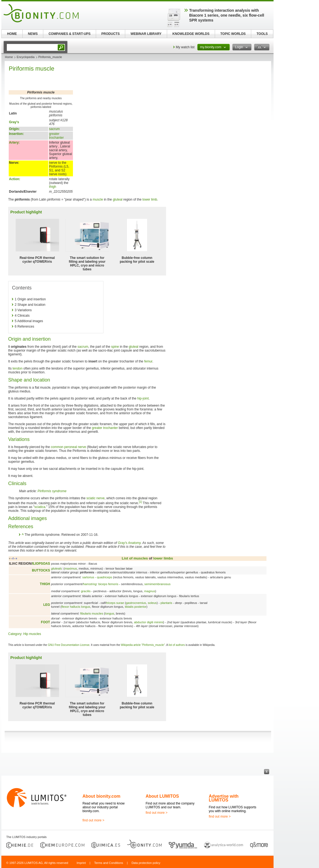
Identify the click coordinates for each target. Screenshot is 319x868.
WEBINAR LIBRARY (146, 34)
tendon (18, 368)
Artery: (14, 143)
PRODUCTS (110, 34)
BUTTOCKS (41, 570)
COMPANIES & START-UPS (69, 34)
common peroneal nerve (68, 447)
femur (148, 361)
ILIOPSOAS (41, 564)
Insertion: (16, 134)
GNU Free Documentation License (69, 645)
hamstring (90, 584)
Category (15, 634)
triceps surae (115, 603)
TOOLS (262, 34)
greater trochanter (56, 136)
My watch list (185, 47)
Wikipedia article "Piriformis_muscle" (143, 645)
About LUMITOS (162, 796)
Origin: (14, 129)
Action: (15, 179)
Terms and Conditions (109, 863)
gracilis (86, 591)
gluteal (117, 199)
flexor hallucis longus (76, 607)
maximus (71, 568)
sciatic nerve (95, 498)
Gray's (14, 122)
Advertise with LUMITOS (224, 798)
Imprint (81, 863)
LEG (47, 605)
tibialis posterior (136, 607)
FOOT (45, 622)
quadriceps (105, 577)
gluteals (56, 568)
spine (115, 347)
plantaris (166, 603)
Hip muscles (32, 634)
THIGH (45, 584)
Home (9, 57)
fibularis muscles (92, 613)
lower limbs (163, 558)
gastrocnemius (136, 603)
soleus (152, 603)
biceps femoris (108, 584)
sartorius (88, 577)
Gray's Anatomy (129, 543)
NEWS (33, 34)
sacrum (54, 129)
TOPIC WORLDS (233, 34)
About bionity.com (101, 796)
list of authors (177, 645)
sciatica (40, 507)
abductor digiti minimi (148, 622)
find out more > (93, 820)
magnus (150, 591)
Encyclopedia (25, 57)
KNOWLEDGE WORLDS (191, 34)
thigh (53, 187)
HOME (12, 34)
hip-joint (143, 398)
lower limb (150, 199)
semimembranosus (157, 584)
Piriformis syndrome (52, 491)
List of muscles (135, 558)
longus (110, 613)
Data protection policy (146, 863)
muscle (98, 199)
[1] (140, 502)
